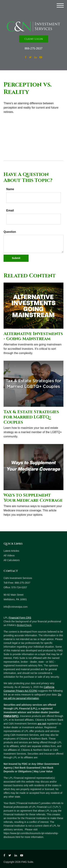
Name (10, 189)
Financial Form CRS (20, 618)
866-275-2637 (34, 48)
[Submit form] (16, 258)
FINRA (7, 716)
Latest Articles (11, 551)
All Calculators (12, 560)
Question (10, 232)
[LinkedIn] (36, 57)
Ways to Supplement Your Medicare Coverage (33, 498)
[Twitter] (30, 57)
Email (10, 210)
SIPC (15, 716)
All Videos (9, 555)
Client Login (34, 39)
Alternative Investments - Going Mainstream (33, 336)
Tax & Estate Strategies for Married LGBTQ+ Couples (31, 417)
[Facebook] (26, 57)
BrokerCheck (24, 625)
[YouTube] (41, 57)
